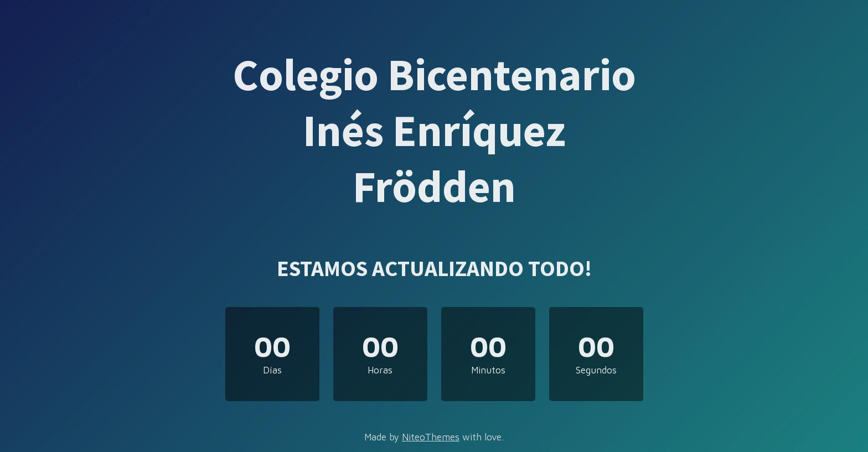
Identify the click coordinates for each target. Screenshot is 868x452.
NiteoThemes (431, 437)
